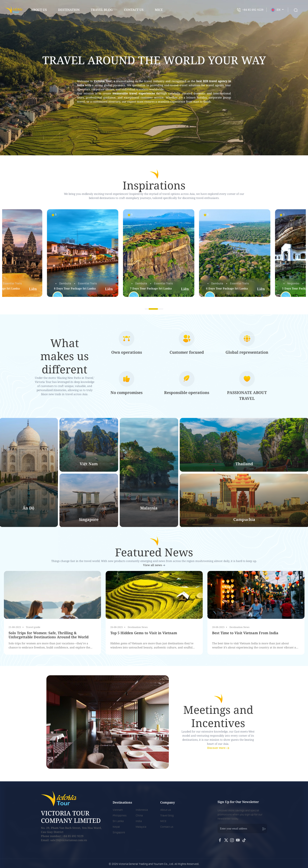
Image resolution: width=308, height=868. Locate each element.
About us (39, 10)
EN (276, 10)
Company (168, 802)
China (139, 815)
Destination (69, 10)
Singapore (119, 832)
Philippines (120, 815)
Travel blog (102, 10)
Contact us (167, 827)
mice (159, 10)
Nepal (116, 827)
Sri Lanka (118, 821)
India (139, 821)
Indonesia (142, 810)
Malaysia (141, 827)
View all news (154, 565)
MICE (163, 821)
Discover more (218, 748)
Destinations (122, 802)
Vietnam (118, 810)
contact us (134, 10)
